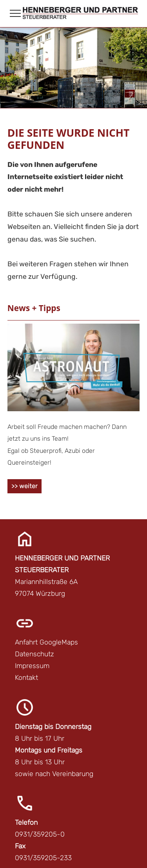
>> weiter (24, 486)
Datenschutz (34, 654)
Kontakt (26, 678)
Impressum (32, 666)
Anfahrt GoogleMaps (46, 642)
